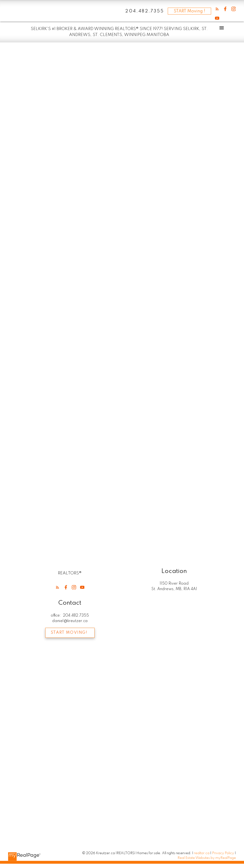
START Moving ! (189, 11)
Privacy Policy (223, 853)
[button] (217, 9)
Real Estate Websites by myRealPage (207, 858)
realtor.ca (202, 853)
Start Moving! (69, 633)
